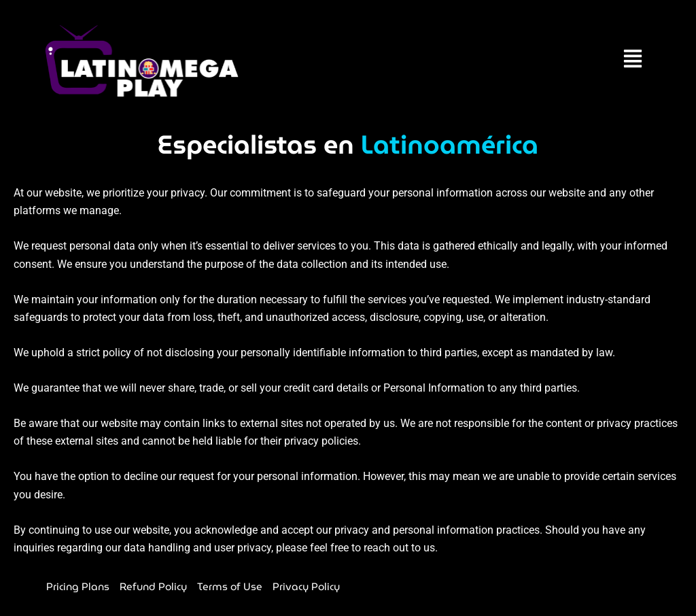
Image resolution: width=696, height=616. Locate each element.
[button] (632, 61)
